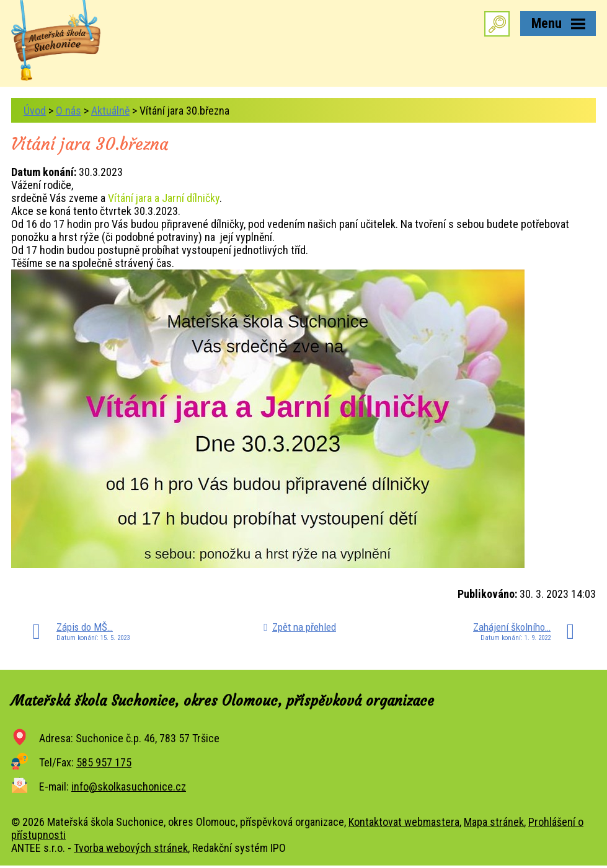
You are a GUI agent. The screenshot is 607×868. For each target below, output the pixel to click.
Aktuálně (110, 111)
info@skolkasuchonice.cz (129, 787)
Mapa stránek (494, 822)
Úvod (35, 111)
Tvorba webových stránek (131, 848)
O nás (69, 111)
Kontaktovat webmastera (404, 822)
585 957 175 (104, 762)
